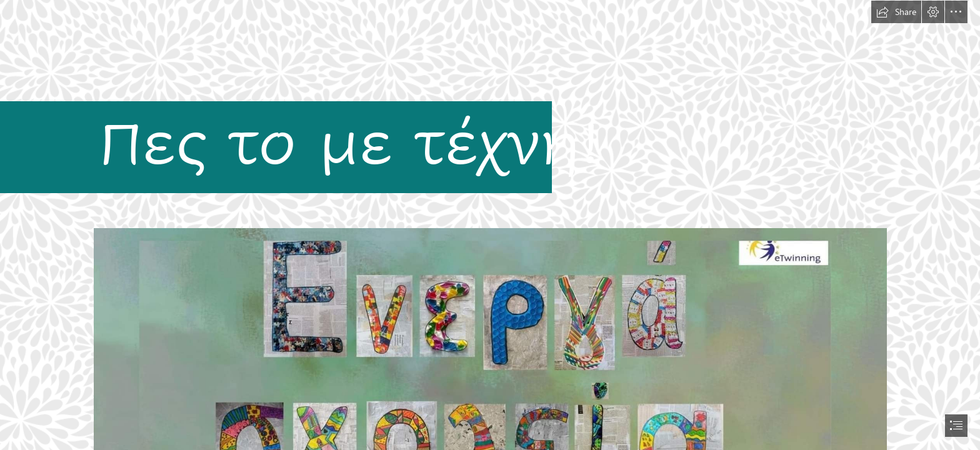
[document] (490, 225)
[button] (896, 12)
